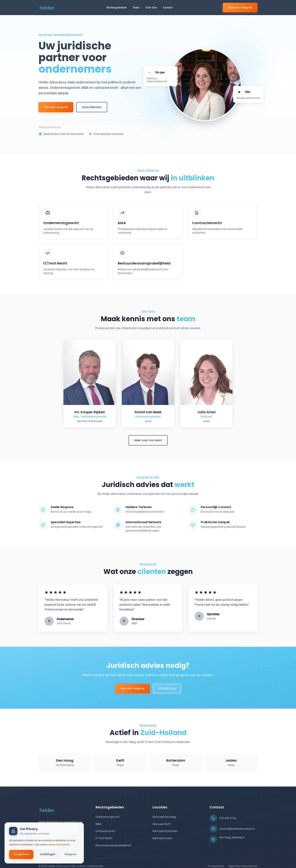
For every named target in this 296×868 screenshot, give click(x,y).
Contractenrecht (105, 831)
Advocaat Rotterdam (165, 831)
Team (136, 8)
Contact (168, 8)
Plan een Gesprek (240, 8)
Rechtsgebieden (117, 8)
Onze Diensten (92, 107)
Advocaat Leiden (163, 838)
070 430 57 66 (167, 689)
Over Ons (151, 8)
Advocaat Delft (161, 824)
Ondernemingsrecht (108, 817)
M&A (98, 824)
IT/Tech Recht (104, 838)
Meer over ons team (148, 440)
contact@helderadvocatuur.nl (237, 829)
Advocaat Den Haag (164, 817)
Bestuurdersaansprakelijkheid (113, 845)
